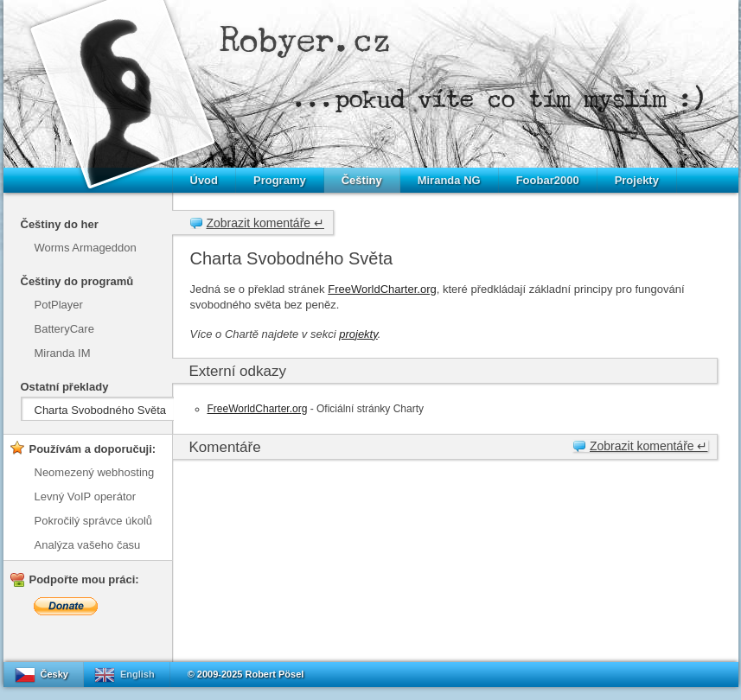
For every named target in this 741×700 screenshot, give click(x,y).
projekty (358, 334)
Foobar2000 (548, 180)
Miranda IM (63, 353)
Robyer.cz (305, 40)
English (137, 674)
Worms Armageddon (86, 248)
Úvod (204, 180)
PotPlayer (59, 305)
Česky (54, 674)
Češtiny (362, 180)
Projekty (637, 180)
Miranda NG (449, 180)
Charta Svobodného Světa (101, 410)
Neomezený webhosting (95, 472)
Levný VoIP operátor (86, 496)
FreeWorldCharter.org (382, 289)
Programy (280, 180)
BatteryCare (64, 329)
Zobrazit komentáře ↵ (266, 223)
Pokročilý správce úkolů (94, 521)
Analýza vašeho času (88, 545)
